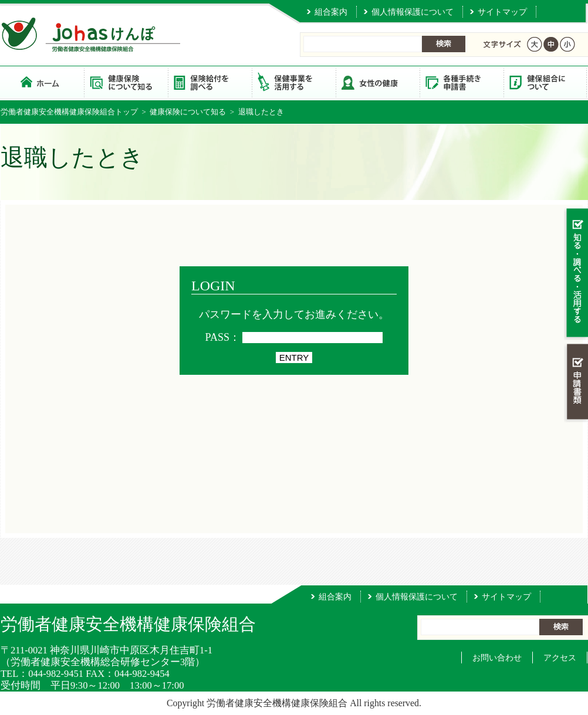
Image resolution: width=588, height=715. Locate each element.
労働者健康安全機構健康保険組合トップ (69, 112)
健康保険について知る (126, 82)
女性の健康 (378, 82)
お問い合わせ (497, 658)
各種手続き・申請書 (462, 82)
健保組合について (545, 82)
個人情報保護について (413, 12)
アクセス (560, 658)
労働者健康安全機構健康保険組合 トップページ (42, 82)
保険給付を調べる (210, 82)
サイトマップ (502, 12)
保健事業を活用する (294, 82)
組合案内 (331, 12)
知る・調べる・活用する (576, 274)
